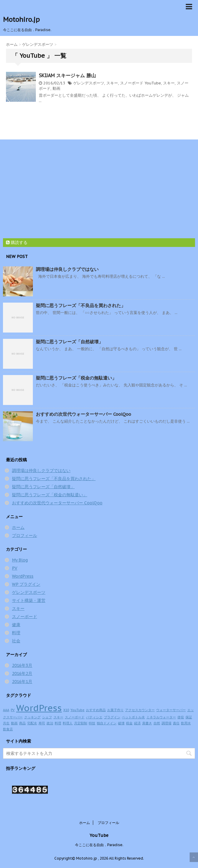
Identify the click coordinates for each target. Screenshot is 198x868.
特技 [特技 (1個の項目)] (92, 723)
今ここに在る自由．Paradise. (99, 845)
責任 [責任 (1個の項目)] (176, 723)
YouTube (153, 83)
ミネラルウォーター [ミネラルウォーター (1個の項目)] (161, 717)
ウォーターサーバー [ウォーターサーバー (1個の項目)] (171, 710)
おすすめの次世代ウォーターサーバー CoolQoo (83, 414)
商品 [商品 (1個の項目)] (22, 723)
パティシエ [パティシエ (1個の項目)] (94, 717)
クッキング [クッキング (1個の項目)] (32, 717)
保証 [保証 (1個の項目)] (189, 717)
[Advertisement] (96, 187)
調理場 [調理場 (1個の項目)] (166, 723)
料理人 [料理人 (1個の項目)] (68, 723)
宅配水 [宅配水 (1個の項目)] (32, 723)
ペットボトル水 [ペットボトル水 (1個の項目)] (133, 717)
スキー (112, 83)
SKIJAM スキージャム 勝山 (67, 75)
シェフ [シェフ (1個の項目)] (47, 717)
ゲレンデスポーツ (89, 83)
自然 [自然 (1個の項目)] (157, 723)
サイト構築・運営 (29, 600)
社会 (16, 641)
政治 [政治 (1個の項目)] (50, 723)
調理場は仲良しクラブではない (67, 269)
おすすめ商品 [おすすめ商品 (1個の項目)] (96, 710)
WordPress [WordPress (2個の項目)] (39, 708)
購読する (17, 242)
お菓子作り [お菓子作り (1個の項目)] (115, 710)
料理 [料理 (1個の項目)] (58, 723)
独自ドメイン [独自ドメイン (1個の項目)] (107, 723)
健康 (16, 625)
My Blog (20, 560)
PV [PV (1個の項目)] (13, 710)
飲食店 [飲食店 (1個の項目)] (8, 729)
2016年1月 (22, 682)
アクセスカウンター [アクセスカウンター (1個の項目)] (140, 710)
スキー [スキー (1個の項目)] (58, 717)
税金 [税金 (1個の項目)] (129, 723)
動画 (56, 88)
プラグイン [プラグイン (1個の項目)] (112, 717)
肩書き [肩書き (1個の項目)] (147, 723)
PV (15, 568)
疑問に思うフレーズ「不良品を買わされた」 (81, 305)
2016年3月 (22, 665)
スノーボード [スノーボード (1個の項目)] (75, 717)
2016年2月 (22, 673)
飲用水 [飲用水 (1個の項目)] (186, 723)
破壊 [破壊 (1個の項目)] (121, 723)
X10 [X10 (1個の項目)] (66, 710)
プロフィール (24, 535)
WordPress (23, 576)
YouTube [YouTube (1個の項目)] (77, 710)
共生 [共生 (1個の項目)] (6, 723)
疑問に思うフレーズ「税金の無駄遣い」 (76, 378)
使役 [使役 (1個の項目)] (181, 717)
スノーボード (132, 83)
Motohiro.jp (21, 19)
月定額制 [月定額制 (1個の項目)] (81, 723)
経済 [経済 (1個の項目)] (137, 723)
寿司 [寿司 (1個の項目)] (42, 723)
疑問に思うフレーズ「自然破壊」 (69, 342)
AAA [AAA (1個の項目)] (6, 710)
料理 (16, 633)
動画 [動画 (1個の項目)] (14, 723)
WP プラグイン (26, 584)
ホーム (18, 527)
